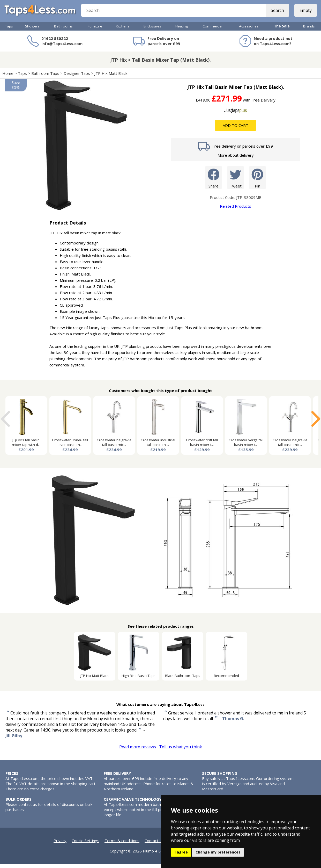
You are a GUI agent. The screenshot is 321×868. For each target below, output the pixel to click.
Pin (257, 181)
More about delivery (236, 159)
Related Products (236, 210)
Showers (32, 30)
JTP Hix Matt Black (111, 77)
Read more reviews (138, 751)
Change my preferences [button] (218, 852)
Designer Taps (77, 77)
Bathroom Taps (45, 77)
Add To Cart (236, 129)
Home (8, 77)
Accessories (249, 30)
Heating (182, 30)
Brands (309, 30)
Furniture (95, 30)
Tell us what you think (181, 751)
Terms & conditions (122, 845)
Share (214, 181)
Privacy (60, 845)
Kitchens (123, 30)
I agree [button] (181, 852)
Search (276, 13)
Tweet (236, 181)
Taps (9, 30)
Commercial (212, 30)
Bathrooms (63, 30)
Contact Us (154, 845)
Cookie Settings (85, 845)
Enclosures (152, 30)
